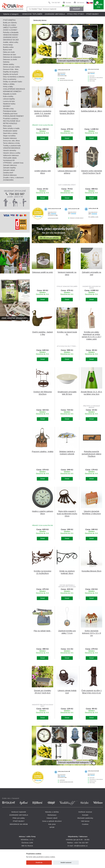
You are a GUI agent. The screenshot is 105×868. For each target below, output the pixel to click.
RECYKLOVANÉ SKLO (12, 121)
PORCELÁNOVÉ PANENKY (13, 116)
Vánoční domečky (10, 151)
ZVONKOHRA (8, 180)
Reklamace (52, 815)
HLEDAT (76, 9)
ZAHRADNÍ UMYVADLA (55, 14)
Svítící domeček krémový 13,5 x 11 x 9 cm (92, 633)
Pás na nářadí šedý (43, 631)
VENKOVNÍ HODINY (11, 35)
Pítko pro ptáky (76, 14)
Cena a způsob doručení (52, 821)
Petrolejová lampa (10, 111)
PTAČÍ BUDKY (93, 14)
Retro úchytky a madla (11, 128)
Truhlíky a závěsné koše (12, 146)
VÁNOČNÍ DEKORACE (12, 148)
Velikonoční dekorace (11, 155)
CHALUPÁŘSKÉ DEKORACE (14, 89)
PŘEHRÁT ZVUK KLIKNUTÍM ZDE (43, 125)
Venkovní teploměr (32, 14)
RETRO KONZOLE (10, 123)
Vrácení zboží (52, 818)
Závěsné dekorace (10, 175)
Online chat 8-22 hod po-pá (75, 6)
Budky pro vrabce (9, 25)
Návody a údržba (52, 812)
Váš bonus (80, 3)
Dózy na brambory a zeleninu (14, 77)
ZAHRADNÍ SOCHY (10, 37)
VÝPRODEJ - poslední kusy (13, 163)
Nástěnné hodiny (9, 104)
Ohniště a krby (8, 109)
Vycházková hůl (9, 160)
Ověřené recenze (85, 812)
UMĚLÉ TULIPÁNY (10, 28)
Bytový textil (7, 50)
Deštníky (6, 62)
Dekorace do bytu (9, 55)
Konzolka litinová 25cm (91, 571)
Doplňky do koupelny (11, 72)
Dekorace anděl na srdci (43, 272)
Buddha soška (8, 47)
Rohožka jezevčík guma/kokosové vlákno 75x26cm (92, 454)
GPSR (52, 827)
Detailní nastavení (66, 863)
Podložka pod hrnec (10, 114)
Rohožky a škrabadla (11, 32)
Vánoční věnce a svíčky (12, 153)
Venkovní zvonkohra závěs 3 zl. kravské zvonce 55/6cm (43, 113)
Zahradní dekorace (10, 165)
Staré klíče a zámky (10, 133)
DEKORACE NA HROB (32, 19)
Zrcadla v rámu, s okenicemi (13, 178)
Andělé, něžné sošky (11, 42)
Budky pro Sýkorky (10, 23)
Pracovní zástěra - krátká (43, 452)
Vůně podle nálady (10, 158)
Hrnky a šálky (8, 87)
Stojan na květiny (9, 136)
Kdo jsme (52, 824)
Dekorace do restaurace (12, 57)
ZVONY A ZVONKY (10, 30)
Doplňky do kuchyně (10, 74)
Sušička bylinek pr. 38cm (91, 111)
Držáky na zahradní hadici (13, 82)
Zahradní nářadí (9, 170)
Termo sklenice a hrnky (11, 143)
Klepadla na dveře (10, 94)
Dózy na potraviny (10, 79)
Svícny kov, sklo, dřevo (11, 141)
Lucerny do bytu (9, 101)
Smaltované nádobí (10, 131)
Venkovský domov (40, 20)
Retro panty (7, 126)
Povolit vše (39, 863)
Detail (43, 138)
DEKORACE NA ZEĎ (11, 40)
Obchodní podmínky (85, 818)
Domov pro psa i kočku (11, 67)
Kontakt (68, 3)
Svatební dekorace (10, 138)
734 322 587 (56, 3)
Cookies (85, 824)
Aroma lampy (8, 45)
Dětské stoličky (9, 64)
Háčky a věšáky (9, 84)
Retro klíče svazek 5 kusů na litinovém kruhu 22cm (67, 514)
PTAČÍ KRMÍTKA (9, 20)
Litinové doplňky (9, 99)
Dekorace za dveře (10, 59)
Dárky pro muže (9, 52)
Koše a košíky (8, 96)
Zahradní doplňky (9, 168)
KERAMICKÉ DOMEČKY (12, 91)
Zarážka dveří (8, 173)
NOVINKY (7, 106)
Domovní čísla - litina (11, 69)
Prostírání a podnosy (11, 119)
